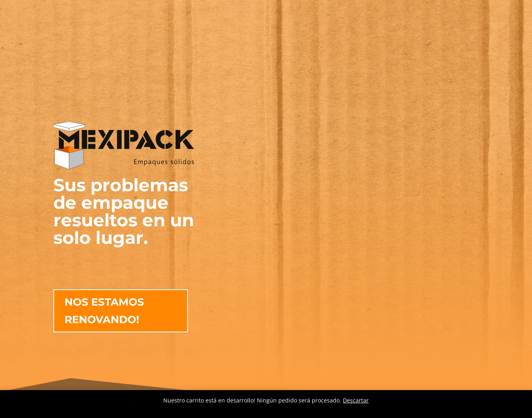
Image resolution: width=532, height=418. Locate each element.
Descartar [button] (356, 400)
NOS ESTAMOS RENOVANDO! (104, 311)
